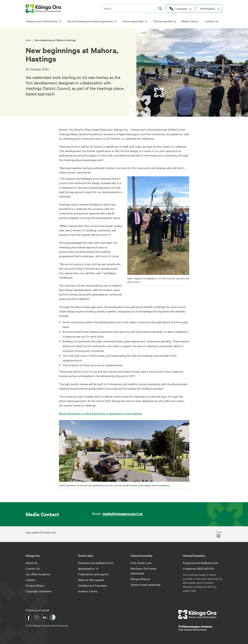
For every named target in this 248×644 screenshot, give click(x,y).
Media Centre (190, 21)
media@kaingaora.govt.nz (123, 514)
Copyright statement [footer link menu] (39, 591)
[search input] (133, 8)
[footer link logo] (197, 614)
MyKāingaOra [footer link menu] (87, 568)
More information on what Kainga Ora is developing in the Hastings (101, 413)
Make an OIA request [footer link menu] (91, 580)
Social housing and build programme (90, 21)
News (29, 40)
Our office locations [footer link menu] (38, 574)
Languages (181, 8)
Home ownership (133, 21)
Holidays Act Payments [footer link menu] (93, 585)
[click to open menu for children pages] (60, 21)
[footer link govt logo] (200, 628)
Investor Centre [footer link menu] (88, 591)
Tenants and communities (42, 21)
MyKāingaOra (208, 8)
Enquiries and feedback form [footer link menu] (96, 563)
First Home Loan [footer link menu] (141, 563)
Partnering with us (165, 21)
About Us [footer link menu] (32, 563)
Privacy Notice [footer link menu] (35, 585)
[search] (160, 8)
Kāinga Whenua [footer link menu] (140, 579)
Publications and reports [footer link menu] (93, 574)
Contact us (211, 21)
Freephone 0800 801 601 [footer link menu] (199, 568)
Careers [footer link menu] (30, 580)
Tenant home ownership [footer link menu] (145, 585)
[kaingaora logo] (43, 9)
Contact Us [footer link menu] (33, 568)
